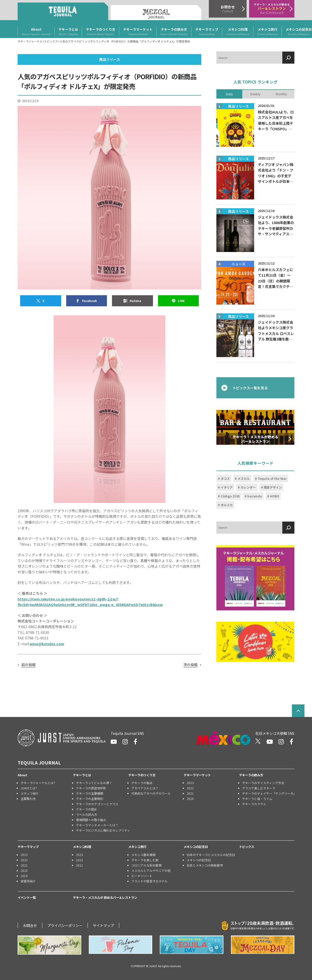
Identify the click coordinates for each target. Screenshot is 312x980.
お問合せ (30, 925)
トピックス (247, 847)
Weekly (255, 94)
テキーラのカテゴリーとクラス (97, 804)
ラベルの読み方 (87, 814)
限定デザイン (273, 487)
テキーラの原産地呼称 (91, 788)
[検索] (288, 58)
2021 (190, 793)
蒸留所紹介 (28, 881)
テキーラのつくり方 (101, 32)
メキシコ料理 (238, 32)
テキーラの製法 (142, 783)
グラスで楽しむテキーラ (259, 788)
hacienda (255, 496)
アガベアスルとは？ (145, 788)
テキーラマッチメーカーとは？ (97, 825)
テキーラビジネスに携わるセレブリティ (102, 830)
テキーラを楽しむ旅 (145, 860)
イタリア (227, 487)
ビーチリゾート (142, 876)
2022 (190, 788)
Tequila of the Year (272, 479)
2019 (24, 876)
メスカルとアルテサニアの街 (151, 870)
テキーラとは (68, 32)
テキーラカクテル (254, 804)
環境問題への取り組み (91, 820)
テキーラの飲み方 (174, 32)
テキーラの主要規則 (90, 799)
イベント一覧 (27, 898)
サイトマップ (103, 925)
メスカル (244, 479)
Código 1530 (230, 496)
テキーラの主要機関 (90, 793)
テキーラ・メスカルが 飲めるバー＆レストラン (105, 898)
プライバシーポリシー (65, 925)
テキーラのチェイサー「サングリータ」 (268, 793)
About (36, 32)
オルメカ (227, 505)
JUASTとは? (29, 788)
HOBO (275, 496)
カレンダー (248, 487)
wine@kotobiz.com (47, 644)
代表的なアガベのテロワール (151, 793)
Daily (229, 94)
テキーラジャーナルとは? (38, 783)
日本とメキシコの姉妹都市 (205, 865)
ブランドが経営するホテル (149, 881)
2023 (190, 783)
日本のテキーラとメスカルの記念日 (211, 855)
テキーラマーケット (138, 32)
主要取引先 (28, 799)
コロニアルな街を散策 (146, 865)
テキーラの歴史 (87, 809)
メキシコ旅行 (267, 32)
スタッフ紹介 (30, 793)
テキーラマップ (207, 32)
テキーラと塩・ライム (257, 799)
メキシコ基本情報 (143, 855)
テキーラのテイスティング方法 (263, 783)
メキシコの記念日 (196, 847)
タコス (225, 479)
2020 (190, 799)
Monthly (281, 94)
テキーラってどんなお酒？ (94, 783)
